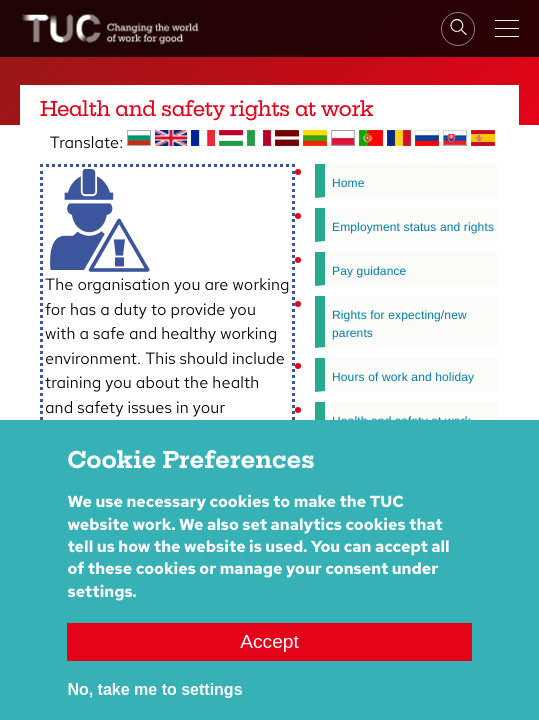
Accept (269, 656)
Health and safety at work (401, 421)
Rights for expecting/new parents (399, 324)
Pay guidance (369, 271)
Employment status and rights (413, 227)
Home (348, 183)
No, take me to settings (154, 704)
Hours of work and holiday (403, 377)
